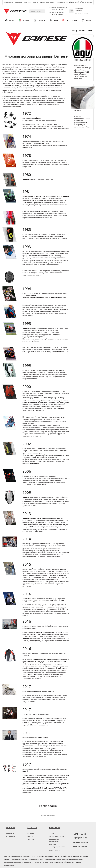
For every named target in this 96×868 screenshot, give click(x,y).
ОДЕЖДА (39, 20)
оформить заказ (82, 13)
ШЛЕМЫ (24, 20)
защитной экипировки (58, 65)
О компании (9, 2)
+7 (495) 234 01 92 (56, 10)
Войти (78, 2)
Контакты (28, 2)
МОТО (10, 20)
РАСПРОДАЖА (70, 20)
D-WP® (78, 111)
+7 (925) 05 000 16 (56, 15)
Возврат (31, 833)
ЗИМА (54, 20)
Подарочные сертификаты (66, 2)
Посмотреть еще (48, 815)
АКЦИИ (86, 20)
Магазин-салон (79, 834)
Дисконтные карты (47, 2)
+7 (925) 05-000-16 (80, 846)
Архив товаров (54, 850)
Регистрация (87, 2)
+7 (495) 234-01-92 (80, 838)
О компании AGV (83, 60)
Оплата (30, 836)
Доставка (19, 2)
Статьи (36, 2)
